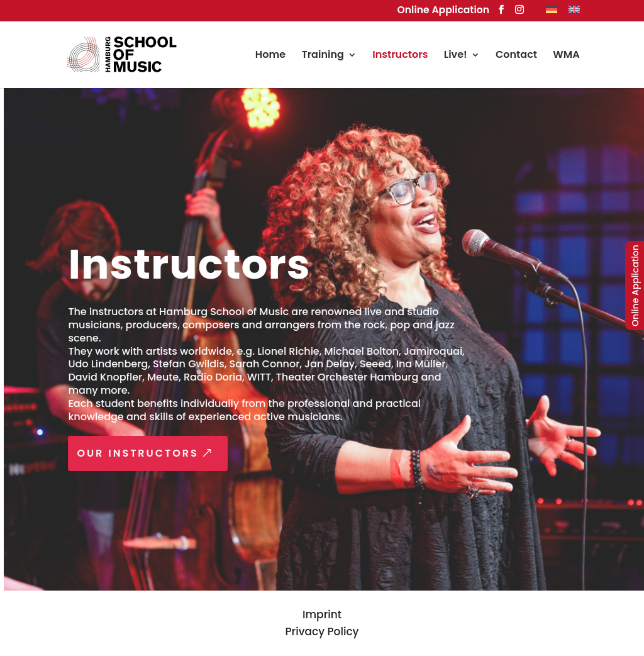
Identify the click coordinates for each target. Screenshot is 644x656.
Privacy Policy (322, 631)
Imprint (322, 614)
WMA (566, 56)
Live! (456, 56)
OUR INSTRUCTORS (142, 453)
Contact (516, 56)
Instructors (400, 56)
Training (322, 56)
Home (270, 56)
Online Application (443, 10)
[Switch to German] (552, 13)
